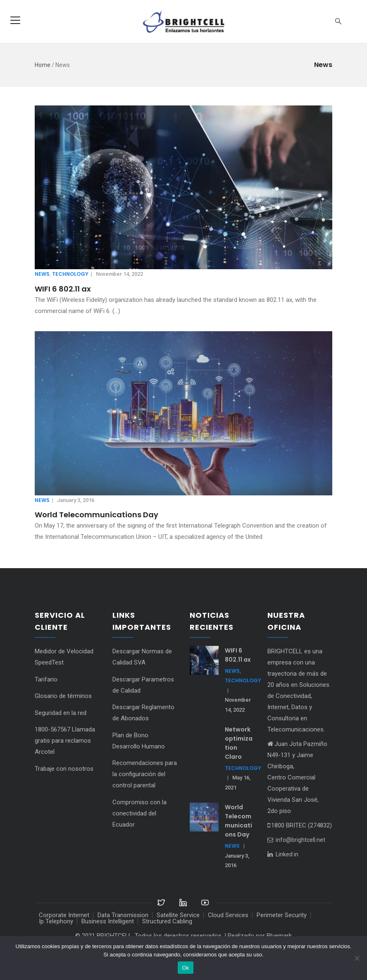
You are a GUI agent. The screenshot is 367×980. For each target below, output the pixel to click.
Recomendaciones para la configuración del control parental (145, 774)
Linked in (287, 854)
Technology (70, 274)
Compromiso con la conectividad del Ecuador (139, 813)
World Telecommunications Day (97, 515)
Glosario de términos (63, 696)
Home (43, 65)
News (42, 274)
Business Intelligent (108, 921)
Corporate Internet (64, 915)
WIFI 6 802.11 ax (63, 289)
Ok (185, 968)
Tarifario (46, 679)
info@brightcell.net (296, 840)
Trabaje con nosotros (64, 769)
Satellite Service (178, 915)
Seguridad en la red (61, 713)
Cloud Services (228, 915)
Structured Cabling (167, 921)
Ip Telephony (56, 921)
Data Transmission (123, 915)
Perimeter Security (282, 915)
